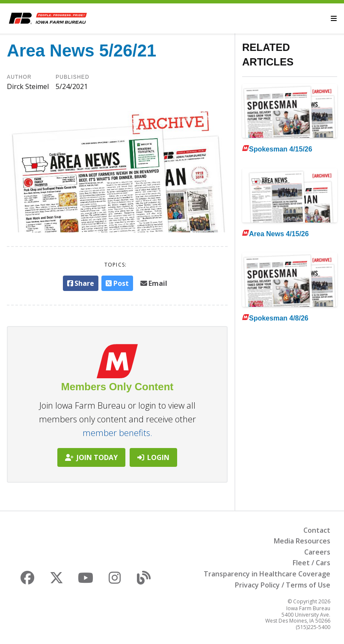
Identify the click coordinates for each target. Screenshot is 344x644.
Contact (317, 530)
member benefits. (117, 433)
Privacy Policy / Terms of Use (283, 585)
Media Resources (302, 541)
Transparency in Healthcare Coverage (267, 574)
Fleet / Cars (311, 563)
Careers (317, 552)
